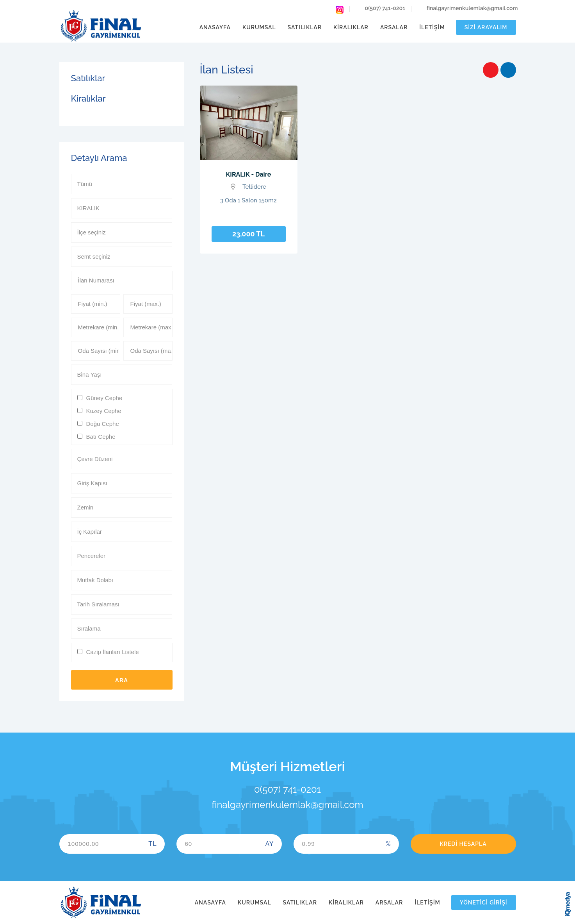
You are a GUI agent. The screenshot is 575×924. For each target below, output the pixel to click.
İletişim (432, 27)
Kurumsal (259, 27)
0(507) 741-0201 (380, 9)
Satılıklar (305, 27)
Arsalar (394, 27)
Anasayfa (215, 27)
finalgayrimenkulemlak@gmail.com (468, 9)
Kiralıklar (351, 27)
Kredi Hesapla (463, 844)
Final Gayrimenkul (101, 26)
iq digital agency (568, 904)
